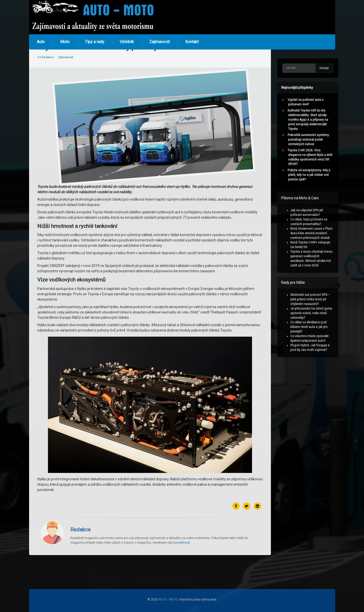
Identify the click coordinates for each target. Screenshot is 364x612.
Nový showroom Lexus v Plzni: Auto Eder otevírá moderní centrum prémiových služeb (321, 233)
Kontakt (192, 34)
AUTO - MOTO (168, 599)
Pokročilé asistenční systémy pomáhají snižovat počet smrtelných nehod (317, 140)
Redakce (80, 450)
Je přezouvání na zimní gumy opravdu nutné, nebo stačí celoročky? (320, 313)
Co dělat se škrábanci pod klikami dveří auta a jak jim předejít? (318, 327)
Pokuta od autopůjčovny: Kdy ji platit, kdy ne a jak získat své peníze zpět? (318, 175)
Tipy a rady (95, 34)
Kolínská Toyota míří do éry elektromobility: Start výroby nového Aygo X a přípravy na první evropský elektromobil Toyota (317, 120)
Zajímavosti (160, 34)
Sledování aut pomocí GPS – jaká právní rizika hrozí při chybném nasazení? (319, 299)
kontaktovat (182, 463)
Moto (65, 34)
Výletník (127, 34)
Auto (41, 34)
